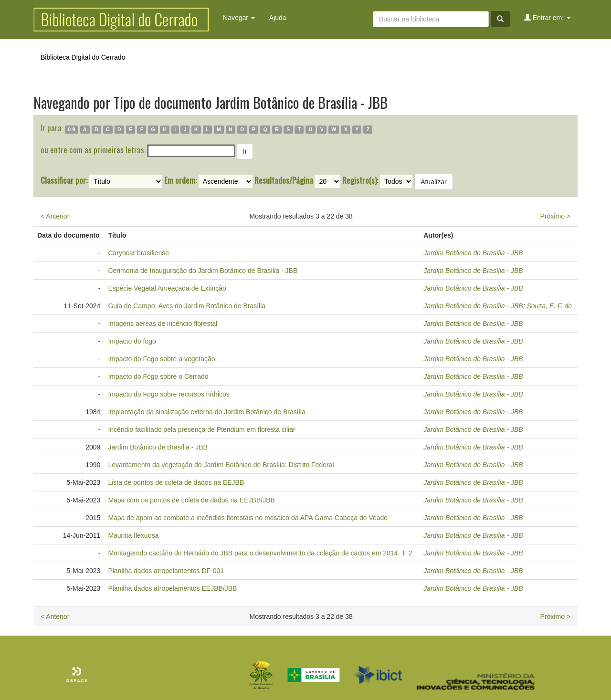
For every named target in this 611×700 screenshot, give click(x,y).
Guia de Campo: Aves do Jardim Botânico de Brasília (187, 306)
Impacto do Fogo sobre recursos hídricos (169, 394)
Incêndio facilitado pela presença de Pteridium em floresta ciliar (201, 429)
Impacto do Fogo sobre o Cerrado (158, 376)
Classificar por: (64, 180)
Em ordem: (180, 180)
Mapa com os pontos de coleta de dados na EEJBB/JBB (191, 500)
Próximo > (555, 216)
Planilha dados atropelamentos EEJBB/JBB (172, 588)
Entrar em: (547, 17)
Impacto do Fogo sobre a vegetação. (162, 359)
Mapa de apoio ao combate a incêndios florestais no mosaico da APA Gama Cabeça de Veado (248, 518)
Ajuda (278, 18)
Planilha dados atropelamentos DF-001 (166, 571)
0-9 (71, 129)
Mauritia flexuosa (133, 535)
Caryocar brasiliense (138, 253)
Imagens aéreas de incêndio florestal (163, 324)
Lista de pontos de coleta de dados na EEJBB (176, 482)
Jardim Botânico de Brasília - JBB (473, 253)
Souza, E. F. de (549, 306)
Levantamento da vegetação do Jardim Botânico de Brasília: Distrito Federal (221, 465)
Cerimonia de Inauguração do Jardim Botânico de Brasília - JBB (203, 271)
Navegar (239, 18)
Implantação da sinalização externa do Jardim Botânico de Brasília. (207, 412)
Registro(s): (360, 180)
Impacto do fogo (132, 341)
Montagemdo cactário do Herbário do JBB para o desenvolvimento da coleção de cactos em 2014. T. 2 (260, 553)
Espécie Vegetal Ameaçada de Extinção (167, 288)
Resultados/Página (284, 180)
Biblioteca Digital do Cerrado (83, 57)
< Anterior (55, 216)
